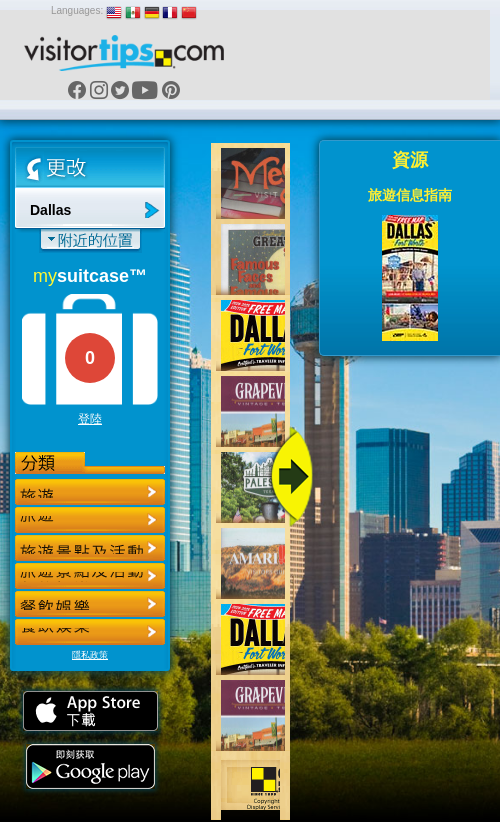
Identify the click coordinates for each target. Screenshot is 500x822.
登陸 (90, 419)
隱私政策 (90, 655)
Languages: (77, 10)
